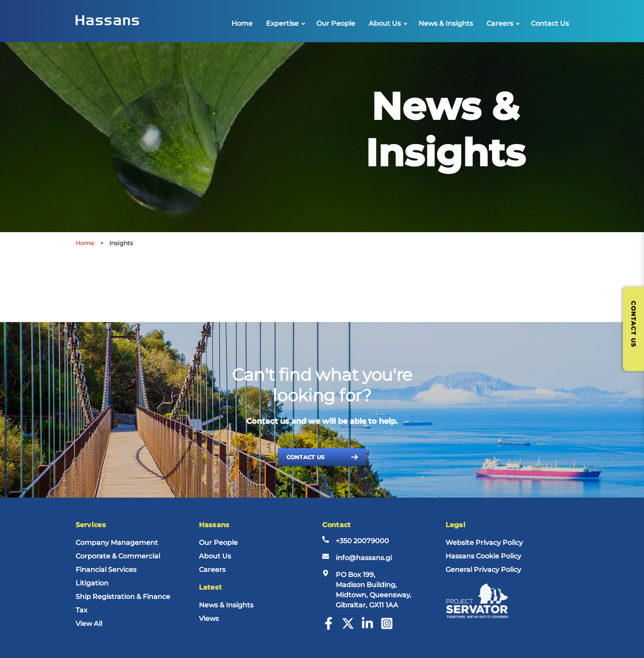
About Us (385, 23)
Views (209, 619)
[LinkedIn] (367, 627)
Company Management (117, 543)
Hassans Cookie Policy (483, 556)
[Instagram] (387, 627)
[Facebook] (329, 627)
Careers (500, 23)
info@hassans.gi (364, 558)
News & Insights (446, 23)
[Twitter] (348, 627)
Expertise (282, 23)
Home (242, 23)
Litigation (92, 583)
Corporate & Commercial (118, 556)
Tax (82, 610)
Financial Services (106, 570)
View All (89, 624)
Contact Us (550, 23)
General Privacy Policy (483, 570)
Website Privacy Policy (484, 543)
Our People (336, 23)
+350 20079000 (362, 541)
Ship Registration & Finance (123, 597)
